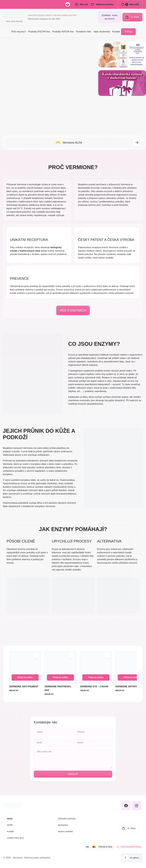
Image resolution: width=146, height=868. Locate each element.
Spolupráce (63, 825)
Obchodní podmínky (67, 819)
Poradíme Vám (84, 32)
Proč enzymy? (19, 32)
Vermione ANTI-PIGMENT (24, 687)
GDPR (10, 825)
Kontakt (116, 32)
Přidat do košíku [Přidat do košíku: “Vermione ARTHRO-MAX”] (131, 677)
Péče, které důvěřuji (14, 21)
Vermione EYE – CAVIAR (94, 687)
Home (10, 819)
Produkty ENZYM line (39, 32)
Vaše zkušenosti (102, 32)
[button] (137, 143)
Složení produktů (65, 831)
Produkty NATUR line (63, 32)
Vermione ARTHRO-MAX (129, 687)
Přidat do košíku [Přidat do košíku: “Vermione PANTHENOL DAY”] (60, 677)
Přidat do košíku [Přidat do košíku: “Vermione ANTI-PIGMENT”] (25, 677)
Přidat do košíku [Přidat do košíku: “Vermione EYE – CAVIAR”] (96, 677)
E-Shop (128, 32)
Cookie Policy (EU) (15, 838)
